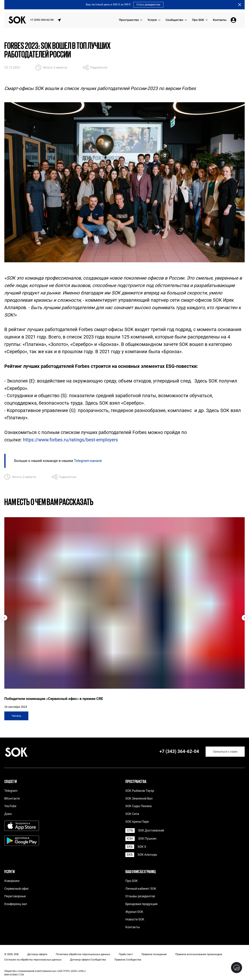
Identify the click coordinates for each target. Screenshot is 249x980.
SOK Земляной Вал (139, 798)
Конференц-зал (16, 904)
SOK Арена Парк (137, 822)
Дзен (8, 814)
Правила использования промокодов (199, 954)
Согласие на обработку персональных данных (33, 960)
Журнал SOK (134, 912)
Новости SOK (135, 919)
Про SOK (132, 881)
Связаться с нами (225, 752)
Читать (16, 716)
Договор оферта (37, 954)
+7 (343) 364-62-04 (42, 20)
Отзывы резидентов (140, 896)
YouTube (10, 806)
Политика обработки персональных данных (83, 954)
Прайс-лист (126, 954)
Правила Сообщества (128, 960)
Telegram (11, 791)
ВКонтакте (12, 798)
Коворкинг (12, 881)
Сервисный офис (17, 889)
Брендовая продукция (141, 904)
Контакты (133, 927)
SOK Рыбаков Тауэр (140, 791)
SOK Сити (132, 814)
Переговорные (15, 896)
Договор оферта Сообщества (88, 960)
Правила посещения (154, 954)
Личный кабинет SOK (141, 889)
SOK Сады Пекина (139, 806)
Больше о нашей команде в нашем (58, 461)
